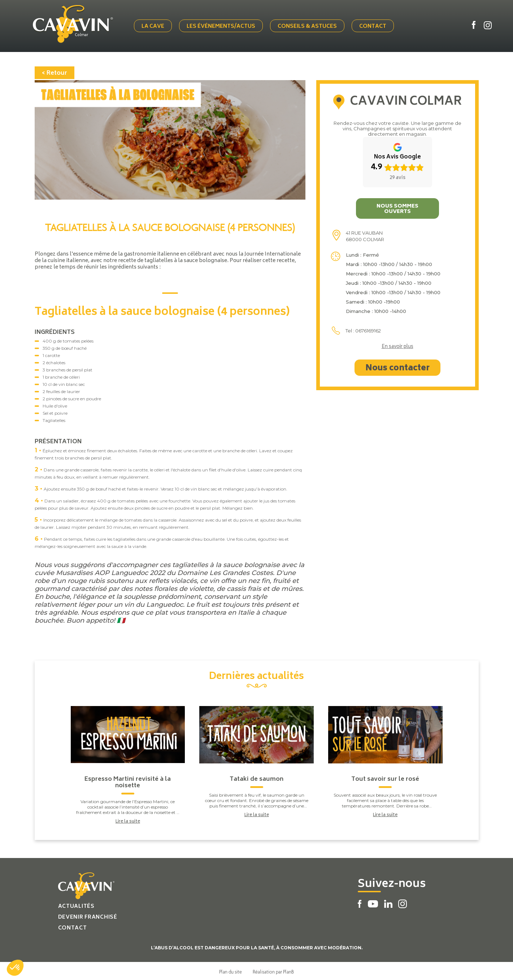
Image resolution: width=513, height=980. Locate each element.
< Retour (55, 72)
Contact (374, 26)
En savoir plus (397, 346)
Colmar (84, 35)
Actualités (76, 905)
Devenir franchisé (88, 916)
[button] (15, 968)
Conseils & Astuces (309, 26)
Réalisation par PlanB (273, 970)
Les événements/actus (222, 26)
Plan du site (231, 970)
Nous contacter (397, 367)
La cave (154, 26)
